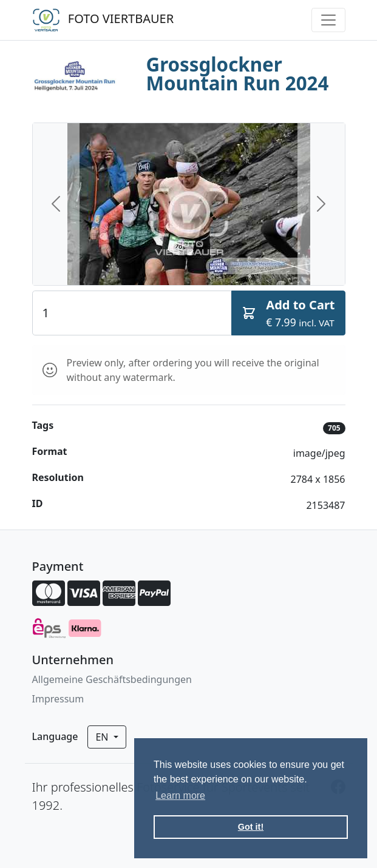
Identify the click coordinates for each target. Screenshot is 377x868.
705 (334, 428)
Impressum (58, 699)
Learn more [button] (180, 796)
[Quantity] (132, 313)
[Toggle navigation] (328, 20)
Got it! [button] (251, 827)
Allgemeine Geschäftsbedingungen (112, 679)
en (103, 737)
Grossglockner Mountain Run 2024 (238, 74)
